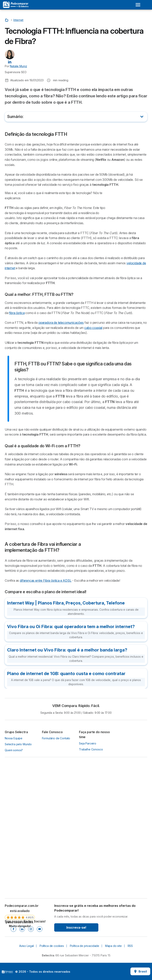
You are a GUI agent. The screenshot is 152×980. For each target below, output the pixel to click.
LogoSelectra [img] (7, 972)
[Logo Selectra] (16, 5)
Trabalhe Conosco (91, 749)
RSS (130, 946)
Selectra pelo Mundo (18, 744)
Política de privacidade (85, 946)
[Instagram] (31, 929)
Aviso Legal (26, 946)
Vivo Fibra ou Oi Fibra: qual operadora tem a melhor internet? (71, 627)
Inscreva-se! (76, 927)
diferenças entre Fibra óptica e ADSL (46, 581)
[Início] (7, 20)
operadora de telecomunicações (61, 323)
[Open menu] (138, 5)
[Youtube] (40, 929)
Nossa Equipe (14, 738)
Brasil (140, 971)
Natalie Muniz (18, 66)
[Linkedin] (22, 929)
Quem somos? (14, 750)
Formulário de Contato (56, 738)
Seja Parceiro (88, 743)
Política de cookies (52, 946)
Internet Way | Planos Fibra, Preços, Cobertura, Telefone (66, 603)
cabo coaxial (93, 328)
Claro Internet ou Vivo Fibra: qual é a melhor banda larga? (67, 650)
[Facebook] (13, 929)
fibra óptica (17, 313)
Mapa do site (113, 946)
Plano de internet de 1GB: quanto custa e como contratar (66, 673)
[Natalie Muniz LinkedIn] (10, 62)
